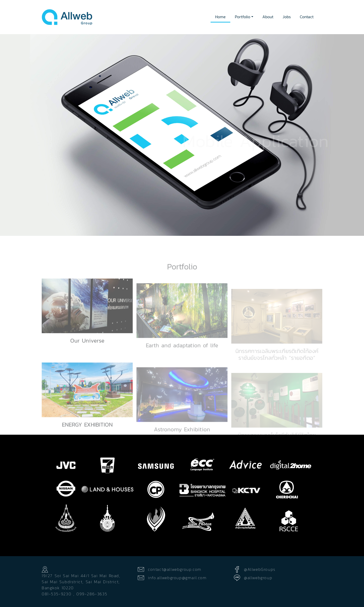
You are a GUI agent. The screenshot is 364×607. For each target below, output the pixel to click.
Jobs (287, 17)
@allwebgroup (258, 578)
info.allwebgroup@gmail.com (177, 578)
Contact (307, 17)
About (268, 17)
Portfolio (243, 17)
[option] (182, 135)
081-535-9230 (56, 594)
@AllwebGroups (260, 569)
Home (220, 17)
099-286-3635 (92, 594)
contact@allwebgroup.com (175, 569)
